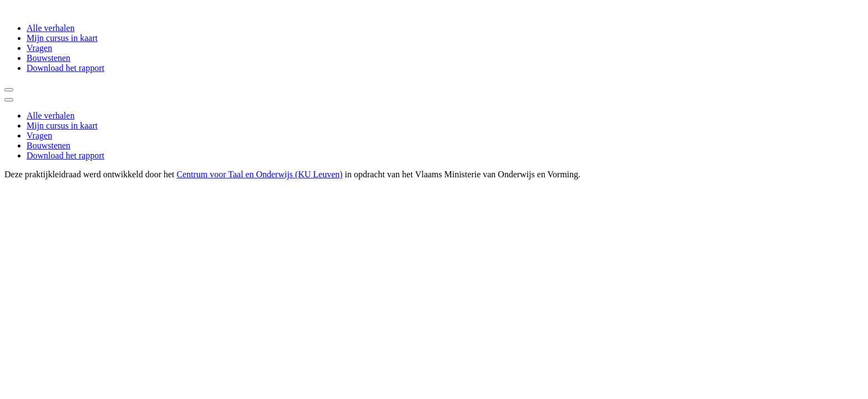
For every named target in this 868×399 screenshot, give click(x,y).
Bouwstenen (48, 58)
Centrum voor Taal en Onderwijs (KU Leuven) (260, 174)
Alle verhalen (51, 28)
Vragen (39, 48)
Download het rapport (65, 68)
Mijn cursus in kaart (62, 38)
